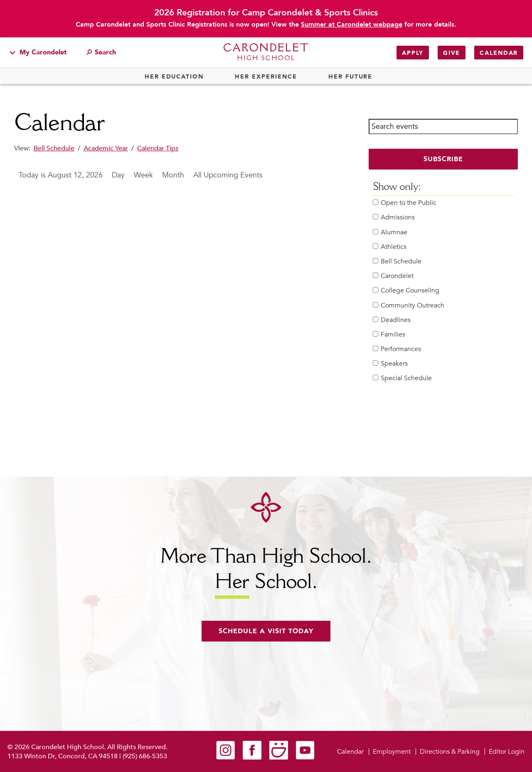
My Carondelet (38, 52)
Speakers (390, 364)
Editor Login (507, 752)
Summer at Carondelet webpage (352, 25)
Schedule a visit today (266, 631)
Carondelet (393, 276)
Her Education (174, 77)
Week (143, 175)
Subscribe (443, 159)
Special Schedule (402, 378)
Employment (392, 752)
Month (173, 175)
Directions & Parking (450, 752)
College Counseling (406, 291)
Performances (397, 349)
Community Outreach (409, 306)
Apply (413, 53)
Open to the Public (405, 203)
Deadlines (392, 320)
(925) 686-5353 (145, 756)
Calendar (499, 53)
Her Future (350, 77)
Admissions (394, 218)
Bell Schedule (54, 148)
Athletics (390, 247)
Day (118, 175)
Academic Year (106, 148)
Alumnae (390, 232)
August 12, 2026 (75, 175)
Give (452, 53)
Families (389, 335)
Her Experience (266, 77)
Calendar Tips (158, 148)
